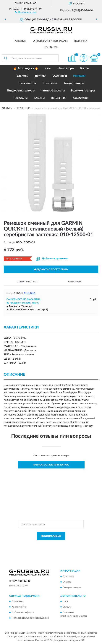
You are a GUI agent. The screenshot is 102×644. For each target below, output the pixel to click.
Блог (65, 601)
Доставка (68, 576)
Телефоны (21, 98)
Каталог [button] (20, 41)
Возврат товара (72, 587)
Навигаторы (66, 68)
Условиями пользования (52, 548)
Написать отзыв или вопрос (51, 465)
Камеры (39, 98)
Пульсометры (27, 83)
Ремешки (79, 76)
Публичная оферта (23, 613)
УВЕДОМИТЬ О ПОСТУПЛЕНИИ (51, 269)
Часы (48, 68)
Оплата (67, 582)
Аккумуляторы (74, 83)
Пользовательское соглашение (30, 618)
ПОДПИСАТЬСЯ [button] (51, 536)
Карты (85, 68)
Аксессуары (80, 98)
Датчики (41, 76)
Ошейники (60, 76)
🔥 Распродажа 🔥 (26, 68)
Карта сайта (19, 607)
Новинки (81, 41)
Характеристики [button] (27, 282)
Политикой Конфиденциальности (69, 544)
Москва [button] (30, 293)
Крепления (50, 83)
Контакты (51, 47)
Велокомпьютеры (83, 91)
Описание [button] (75, 282)
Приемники (59, 98)
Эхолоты (22, 76)
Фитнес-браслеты (53, 91)
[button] (26, 12)
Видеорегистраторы (21, 91)
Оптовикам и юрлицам (50, 41)
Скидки (67, 607)
